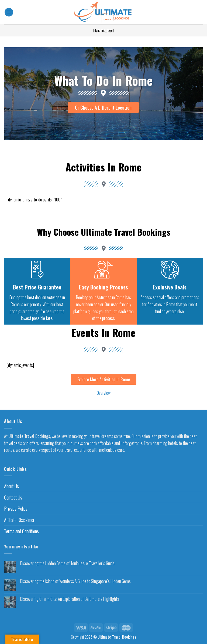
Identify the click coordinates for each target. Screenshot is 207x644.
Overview (104, 393)
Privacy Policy (16, 508)
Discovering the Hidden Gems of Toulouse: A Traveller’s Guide (67, 563)
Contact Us (13, 497)
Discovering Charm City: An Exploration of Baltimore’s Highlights (70, 599)
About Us (11, 486)
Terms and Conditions (21, 531)
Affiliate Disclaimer (19, 520)
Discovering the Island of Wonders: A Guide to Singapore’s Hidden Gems (75, 581)
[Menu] (9, 12)
